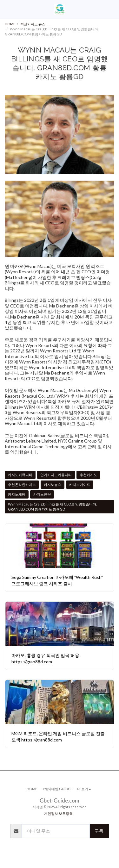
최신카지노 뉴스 (33, 24)
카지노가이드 (80, 484)
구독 (99, 831)
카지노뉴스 (53, 484)
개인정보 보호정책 (58, 813)
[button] (7, 9)
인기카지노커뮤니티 (56, 475)
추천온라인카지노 (22, 484)
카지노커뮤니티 (20, 475)
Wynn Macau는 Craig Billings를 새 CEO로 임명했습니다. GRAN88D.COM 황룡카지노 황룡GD (52, 507)
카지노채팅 (17, 494)
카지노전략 (42, 494)
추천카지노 (88, 475)
